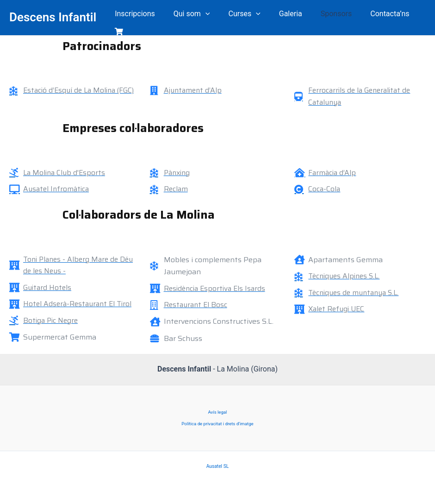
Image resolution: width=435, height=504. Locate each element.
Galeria (284, 15)
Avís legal (217, 409)
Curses (241, 15)
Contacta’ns (376, 15)
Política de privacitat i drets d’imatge (217, 421)
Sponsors (326, 15)
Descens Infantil (53, 14)
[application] (206, 15)
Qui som (192, 15)
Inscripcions (140, 15)
